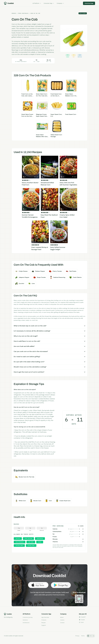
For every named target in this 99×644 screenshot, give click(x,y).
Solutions (25, 620)
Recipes (43, 623)
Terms (83, 636)
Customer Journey (28, 617)
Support (44, 625)
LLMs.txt (71, 636)
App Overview (45, 617)
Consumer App (49, 3)
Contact (62, 623)
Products (44, 620)
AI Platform (37, 3)
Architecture (26, 623)
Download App (89, 3)
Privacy (77, 636)
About (62, 617)
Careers (62, 620)
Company (60, 3)
